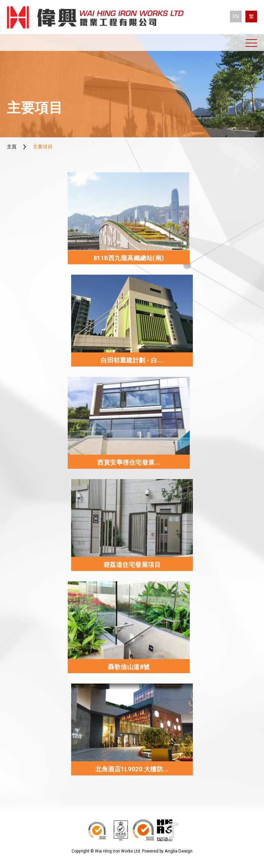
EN (236, 17)
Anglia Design (179, 851)
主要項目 (43, 147)
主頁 (12, 147)
